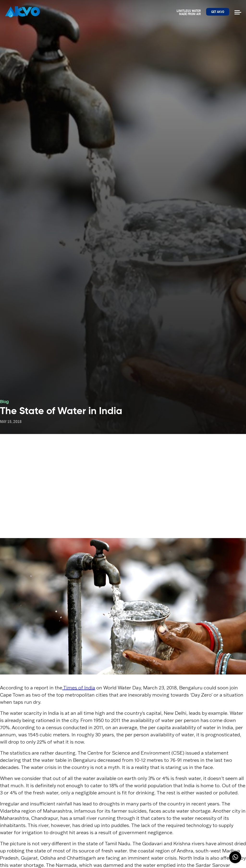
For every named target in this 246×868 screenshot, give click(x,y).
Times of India (79, 688)
